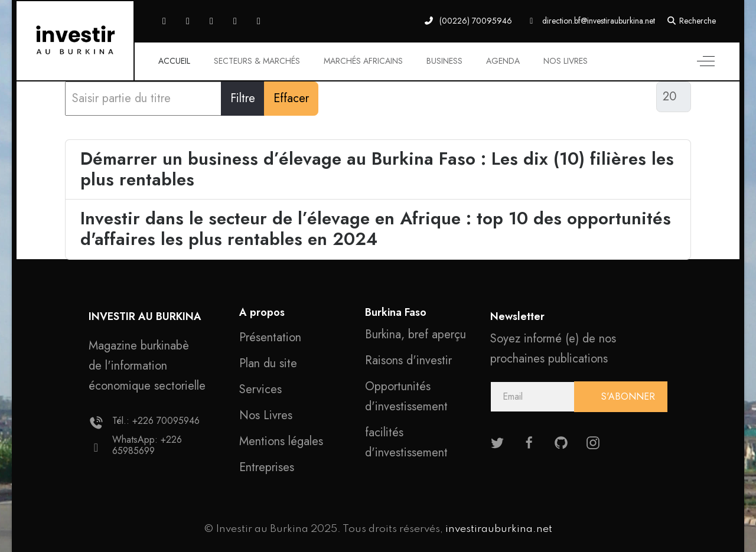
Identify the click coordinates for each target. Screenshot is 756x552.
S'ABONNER (627, 396)
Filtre (243, 98)
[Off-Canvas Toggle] (706, 61)
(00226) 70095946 (476, 21)
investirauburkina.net (499, 529)
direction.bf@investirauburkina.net (599, 21)
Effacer (291, 98)
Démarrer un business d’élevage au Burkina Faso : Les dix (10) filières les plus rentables (377, 169)
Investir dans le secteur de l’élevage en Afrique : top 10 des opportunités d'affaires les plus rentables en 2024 (376, 229)
